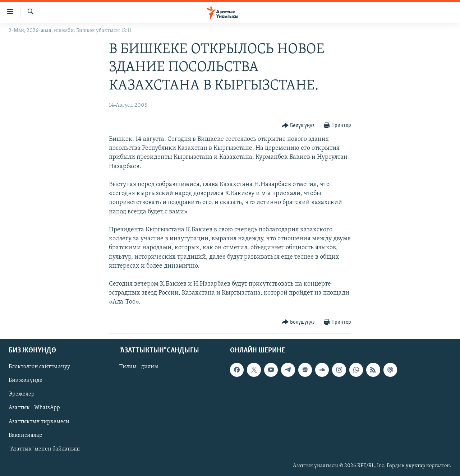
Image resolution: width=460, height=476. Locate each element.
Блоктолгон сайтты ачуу (39, 367)
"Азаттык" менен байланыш (44, 449)
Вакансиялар (26, 435)
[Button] (298, 126)
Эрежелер (22, 394)
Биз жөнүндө (26, 380)
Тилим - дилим (139, 367)
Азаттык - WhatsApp (34, 408)
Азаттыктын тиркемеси (39, 421)
